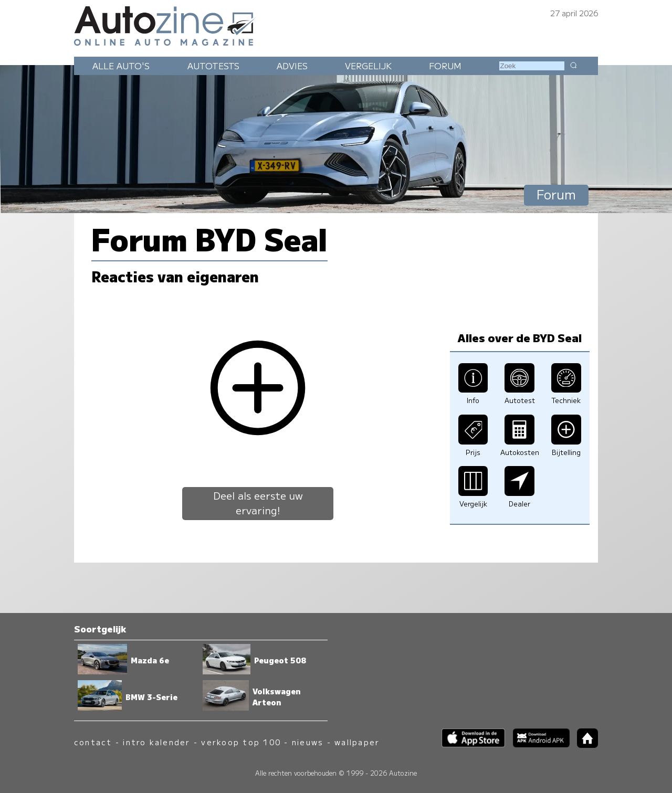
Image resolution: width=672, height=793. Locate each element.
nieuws (308, 742)
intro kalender (156, 742)
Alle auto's (121, 66)
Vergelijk (368, 66)
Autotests (213, 66)
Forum (445, 66)
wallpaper (357, 742)
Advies (292, 66)
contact (93, 742)
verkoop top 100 (241, 742)
